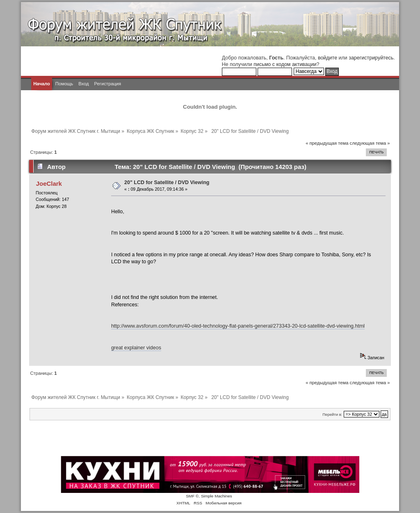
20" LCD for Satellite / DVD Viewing (167, 182)
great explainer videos (136, 348)
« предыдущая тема (327, 143)
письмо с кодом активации (285, 64)
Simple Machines (217, 496)
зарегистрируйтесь (371, 58)
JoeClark (49, 184)
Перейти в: (332, 414)
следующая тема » (370, 143)
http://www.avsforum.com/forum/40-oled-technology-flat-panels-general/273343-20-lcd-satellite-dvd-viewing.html (238, 326)
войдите (328, 58)
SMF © (192, 496)
